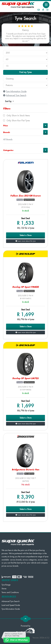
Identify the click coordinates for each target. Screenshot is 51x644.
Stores (4, 589)
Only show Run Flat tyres (16, 121)
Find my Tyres (26, 72)
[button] (26, 126)
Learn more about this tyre (26, 241)
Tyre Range (6, 585)
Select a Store (26, 235)
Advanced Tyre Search (11, 601)
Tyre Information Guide (11, 609)
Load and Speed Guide (11, 605)
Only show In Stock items (16, 116)
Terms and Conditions (10, 592)
